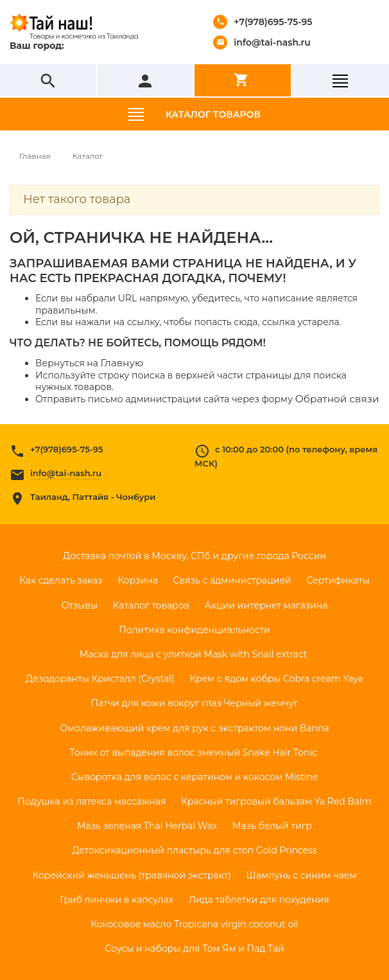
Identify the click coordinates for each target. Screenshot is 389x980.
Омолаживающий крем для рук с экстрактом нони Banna (195, 728)
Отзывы (80, 605)
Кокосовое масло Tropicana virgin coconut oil (195, 924)
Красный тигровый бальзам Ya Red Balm (276, 801)
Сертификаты (338, 580)
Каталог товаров (213, 114)
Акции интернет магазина (266, 605)
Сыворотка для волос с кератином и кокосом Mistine (195, 777)
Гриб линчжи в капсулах (117, 900)
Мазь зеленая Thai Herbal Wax (147, 826)
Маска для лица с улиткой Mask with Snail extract (195, 654)
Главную (122, 363)
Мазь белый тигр (272, 826)
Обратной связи (337, 399)
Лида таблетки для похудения (259, 900)
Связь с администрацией (232, 580)
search (48, 81)
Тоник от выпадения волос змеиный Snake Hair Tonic (195, 753)
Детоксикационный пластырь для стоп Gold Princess (194, 850)
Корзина (138, 580)
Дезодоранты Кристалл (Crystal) (100, 679)
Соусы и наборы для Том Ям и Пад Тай (194, 949)
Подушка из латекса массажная (91, 801)
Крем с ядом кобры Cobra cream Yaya (276, 679)
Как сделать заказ (61, 580)
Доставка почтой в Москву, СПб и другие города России (195, 556)
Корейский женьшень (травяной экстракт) (131, 875)
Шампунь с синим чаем (302, 875)
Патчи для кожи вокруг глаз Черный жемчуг (195, 703)
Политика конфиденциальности (195, 630)
